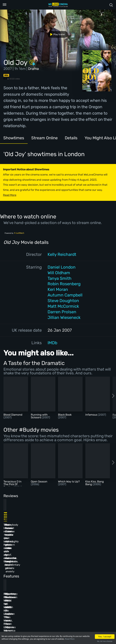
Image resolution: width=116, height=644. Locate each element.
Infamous (92, 415)
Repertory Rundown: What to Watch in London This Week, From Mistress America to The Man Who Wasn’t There (91, 575)
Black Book (65, 415)
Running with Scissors (39, 416)
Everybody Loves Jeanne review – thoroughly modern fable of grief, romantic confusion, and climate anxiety (91, 528)
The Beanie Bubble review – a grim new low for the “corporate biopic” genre (66, 525)
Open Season (39, 482)
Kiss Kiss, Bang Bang (95, 483)
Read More (70, 639)
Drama (33, 69)
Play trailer (56, 34)
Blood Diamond (13, 415)
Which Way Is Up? (69, 482)
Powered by (14, 233)
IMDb (52, 343)
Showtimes (14, 138)
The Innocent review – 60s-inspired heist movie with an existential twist (13, 525)
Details (74, 138)
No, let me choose (105, 641)
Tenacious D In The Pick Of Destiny (12, 484)
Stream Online (46, 138)
